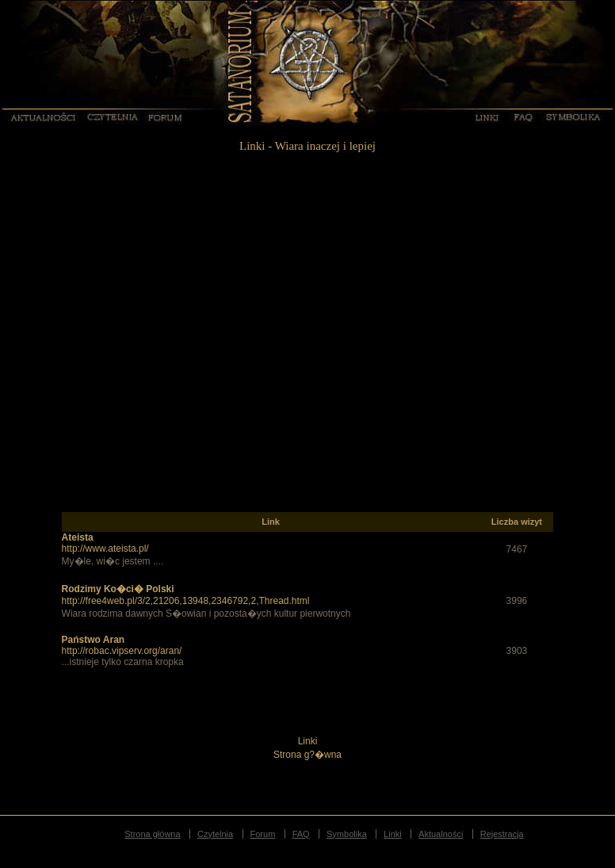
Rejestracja (502, 834)
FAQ (522, 117)
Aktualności (42, 117)
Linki (486, 117)
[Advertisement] (167, 345)
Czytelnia (113, 117)
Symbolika (573, 117)
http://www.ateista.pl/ (105, 549)
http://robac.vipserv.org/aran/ (122, 651)
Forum (166, 117)
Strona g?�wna (307, 755)
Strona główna (152, 834)
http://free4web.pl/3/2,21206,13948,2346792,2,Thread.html (186, 601)
